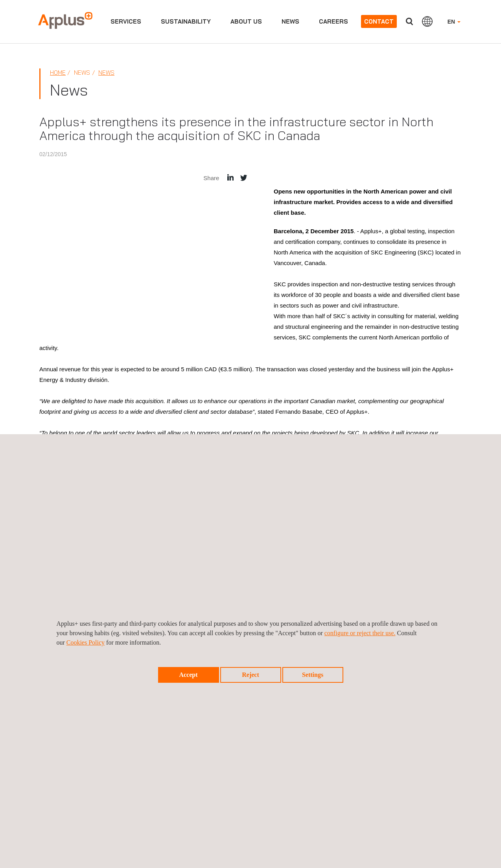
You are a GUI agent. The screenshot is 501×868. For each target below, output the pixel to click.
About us (246, 21)
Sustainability (186, 21)
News (290, 21)
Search (409, 21)
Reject (251, 675)
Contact (379, 21)
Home (58, 73)
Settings (313, 675)
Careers (333, 21)
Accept (188, 675)
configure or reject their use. (360, 633)
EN (454, 22)
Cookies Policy (86, 642)
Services (126, 21)
